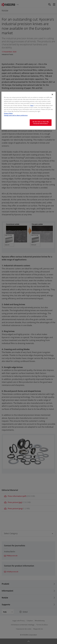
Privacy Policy (8, 113)
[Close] (52, 94)
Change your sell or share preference (16, 115)
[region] (28, 111)
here (32, 105)
